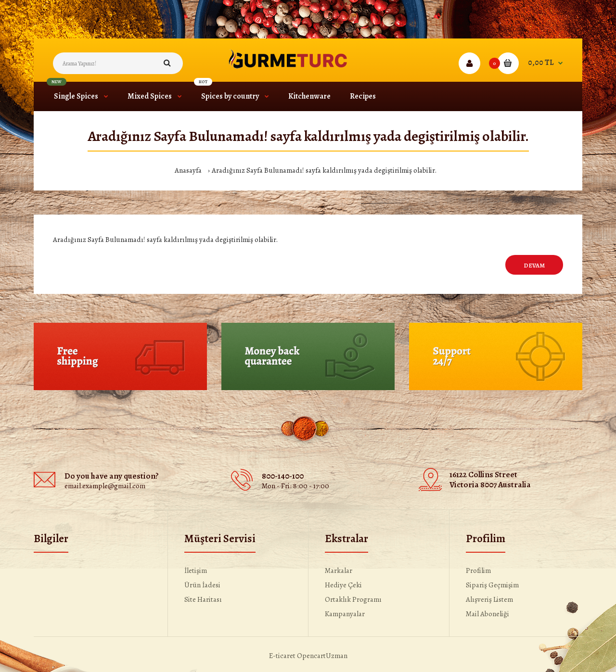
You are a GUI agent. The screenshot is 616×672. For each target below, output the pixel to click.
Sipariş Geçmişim (492, 585)
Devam (534, 265)
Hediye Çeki (343, 585)
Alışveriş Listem (489, 599)
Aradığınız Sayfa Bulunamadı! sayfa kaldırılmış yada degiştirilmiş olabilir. (324, 170)
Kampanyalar (345, 614)
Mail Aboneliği (488, 614)
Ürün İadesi (202, 585)
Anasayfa (188, 170)
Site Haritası (203, 599)
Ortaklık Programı (353, 599)
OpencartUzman (322, 656)
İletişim (196, 571)
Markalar (339, 571)
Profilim (478, 571)
